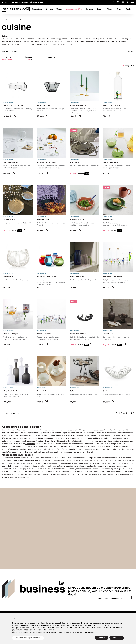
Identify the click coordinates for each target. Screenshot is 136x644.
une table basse (66, 435)
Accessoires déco (74, 9)
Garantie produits (62, 605)
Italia (7, 2)
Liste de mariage (89, 607)
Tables (60, 9)
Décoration (37, 9)
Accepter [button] (117, 638)
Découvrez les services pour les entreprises (111, 573)
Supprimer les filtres (127, 51)
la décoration (30, 444)
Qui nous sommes (35, 603)
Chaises (49, 9)
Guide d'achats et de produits (66, 603)
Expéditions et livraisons (64, 611)
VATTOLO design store (10, 612)
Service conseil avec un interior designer (94, 604)
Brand (119, 9)
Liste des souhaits (116, 611)
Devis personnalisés (90, 612)
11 (133, 413)
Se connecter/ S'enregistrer (120, 603)
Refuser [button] (102, 638)
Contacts (7, 599)
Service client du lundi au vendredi (11, 604)
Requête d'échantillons (91, 610)
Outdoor (90, 9)
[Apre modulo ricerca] (114, 3)
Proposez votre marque (37, 611)
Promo (100, 9)
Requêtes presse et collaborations (41, 608)
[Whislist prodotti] (118, 2)
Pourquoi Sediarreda (36, 605)
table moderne (122, 461)
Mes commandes (116, 605)
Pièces (110, 9)
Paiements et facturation (64, 608)
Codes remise (115, 608)
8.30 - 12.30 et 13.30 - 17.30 (12, 607)
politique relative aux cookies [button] (98, 625)
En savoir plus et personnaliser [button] (28, 638)
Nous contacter (7, 610)
